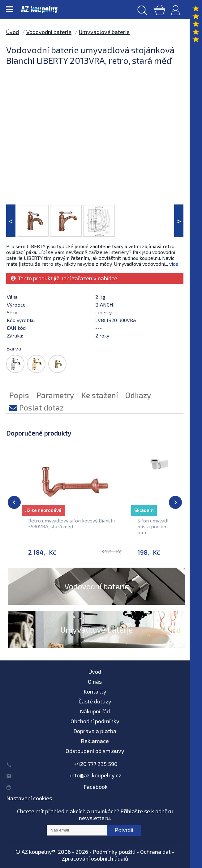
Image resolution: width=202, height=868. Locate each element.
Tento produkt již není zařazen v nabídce (64, 278)
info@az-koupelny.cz (96, 775)
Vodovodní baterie (49, 32)
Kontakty (95, 691)
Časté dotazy (95, 701)
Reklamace (95, 741)
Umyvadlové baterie (104, 32)
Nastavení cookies (29, 798)
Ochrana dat (155, 852)
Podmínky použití (114, 852)
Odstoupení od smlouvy (95, 751)
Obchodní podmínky (95, 721)
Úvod (13, 32)
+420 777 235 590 (96, 764)
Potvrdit (124, 830)
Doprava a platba (95, 731)
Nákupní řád (95, 711)
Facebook (96, 787)
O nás (95, 681)
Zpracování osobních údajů (95, 858)
